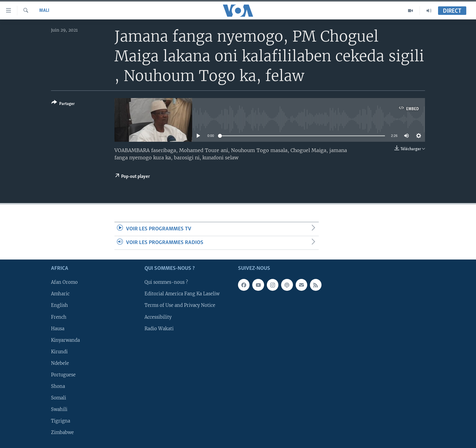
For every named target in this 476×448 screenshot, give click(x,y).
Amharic (60, 294)
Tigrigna (61, 421)
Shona (58, 386)
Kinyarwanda (65, 340)
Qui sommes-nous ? (166, 283)
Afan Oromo (64, 283)
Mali (44, 11)
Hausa (58, 329)
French (59, 317)
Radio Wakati (159, 329)
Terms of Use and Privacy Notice (180, 306)
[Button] (63, 104)
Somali (59, 398)
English (59, 306)
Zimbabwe (62, 433)
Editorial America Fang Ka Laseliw (182, 294)
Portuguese (63, 375)
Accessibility (158, 317)
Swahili (59, 409)
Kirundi (59, 352)
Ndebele (60, 363)
